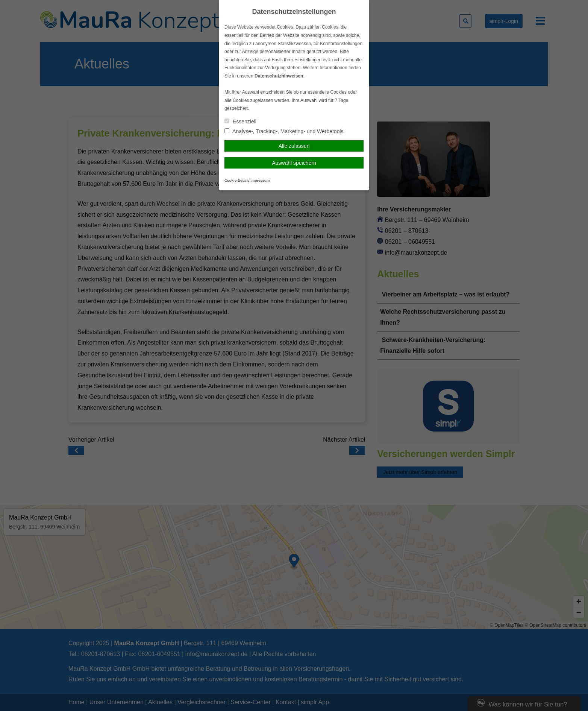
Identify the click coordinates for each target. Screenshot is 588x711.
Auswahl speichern (294, 163)
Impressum (260, 180)
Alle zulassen (294, 146)
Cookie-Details (237, 180)
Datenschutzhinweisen (279, 76)
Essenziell (240, 122)
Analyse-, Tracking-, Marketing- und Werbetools (284, 131)
